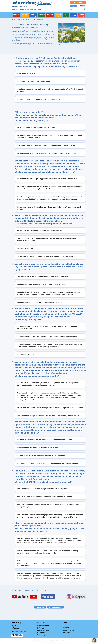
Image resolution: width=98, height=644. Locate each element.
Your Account (15, 629)
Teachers (33, 9)
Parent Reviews (67, 629)
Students (21, 9)
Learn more (72, 642)
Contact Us (15, 625)
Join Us (78, 2)
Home (14, 20)
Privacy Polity (66, 632)
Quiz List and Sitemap (43, 631)
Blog (39, 627)
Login (73, 6)
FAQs (13, 627)
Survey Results (41, 636)
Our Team (65, 625)
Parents (15, 9)
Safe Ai (39, 9)
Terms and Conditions (68, 631)
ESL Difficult (26, 20)
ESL (19, 20)
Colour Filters (41, 632)
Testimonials (66, 627)
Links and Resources (43, 629)
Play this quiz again (55, 607)
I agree (59, 642)
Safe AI (39, 634)
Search (84, 9)
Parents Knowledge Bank (44, 625)
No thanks (65, 642)
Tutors (27, 9)
